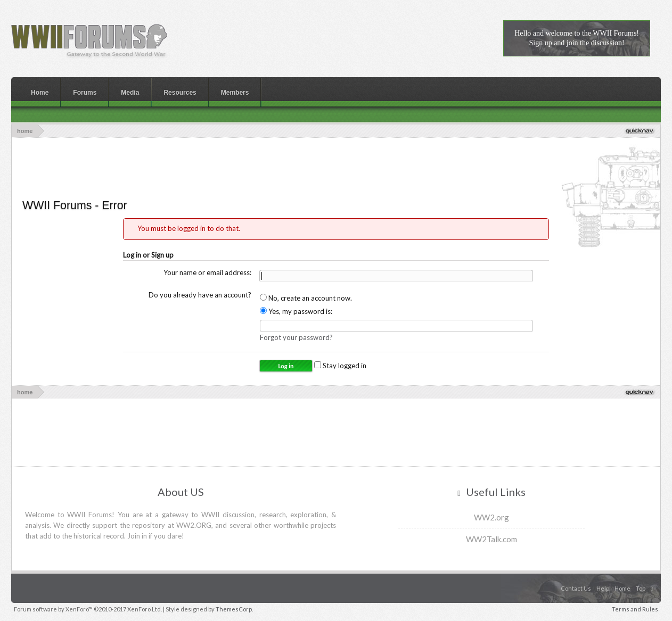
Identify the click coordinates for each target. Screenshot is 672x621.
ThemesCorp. (234, 609)
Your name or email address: (207, 272)
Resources (180, 93)
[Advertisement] (336, 167)
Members (235, 93)
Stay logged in (340, 366)
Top (641, 588)
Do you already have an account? (200, 295)
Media (130, 93)
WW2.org (491, 517)
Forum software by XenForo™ (88, 609)
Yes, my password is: (296, 311)
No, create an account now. (306, 298)
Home (40, 93)
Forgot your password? (296, 337)
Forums (85, 93)
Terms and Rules (635, 609)
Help (603, 588)
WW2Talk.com (491, 539)
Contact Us (576, 588)
